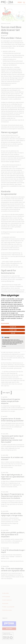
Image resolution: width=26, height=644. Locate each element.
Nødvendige (6, 337)
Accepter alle (13, 327)
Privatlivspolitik (5, 323)
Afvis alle (13, 333)
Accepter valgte (13, 330)
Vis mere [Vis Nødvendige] (4, 346)
